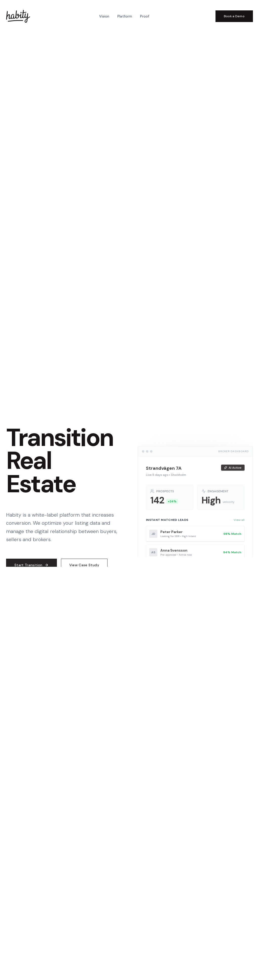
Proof (145, 16)
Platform (125, 16)
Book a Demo (234, 16)
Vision (104, 16)
